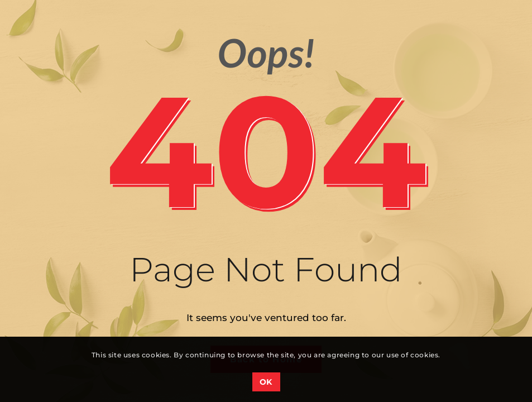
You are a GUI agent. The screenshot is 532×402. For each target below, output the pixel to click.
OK (266, 382)
